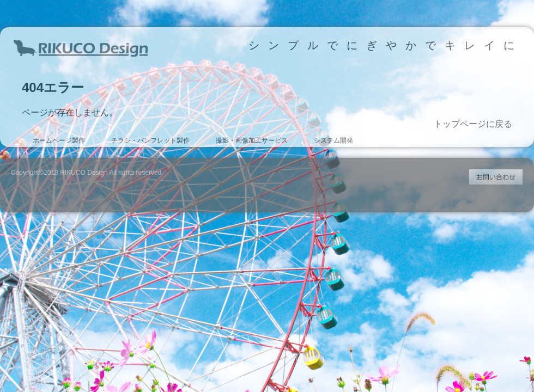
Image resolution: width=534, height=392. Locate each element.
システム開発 (333, 140)
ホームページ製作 (59, 140)
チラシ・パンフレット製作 (150, 140)
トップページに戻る (473, 124)
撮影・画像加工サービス (252, 140)
